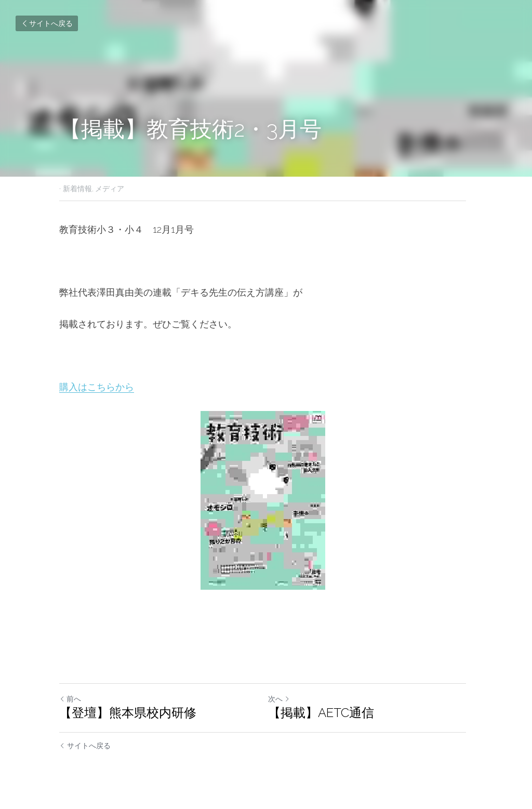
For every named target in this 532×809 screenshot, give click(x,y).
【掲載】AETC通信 (324, 713)
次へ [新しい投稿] (282, 699)
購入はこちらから (97, 387)
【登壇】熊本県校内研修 (128, 713)
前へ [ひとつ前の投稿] (70, 699)
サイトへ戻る (47, 23)
